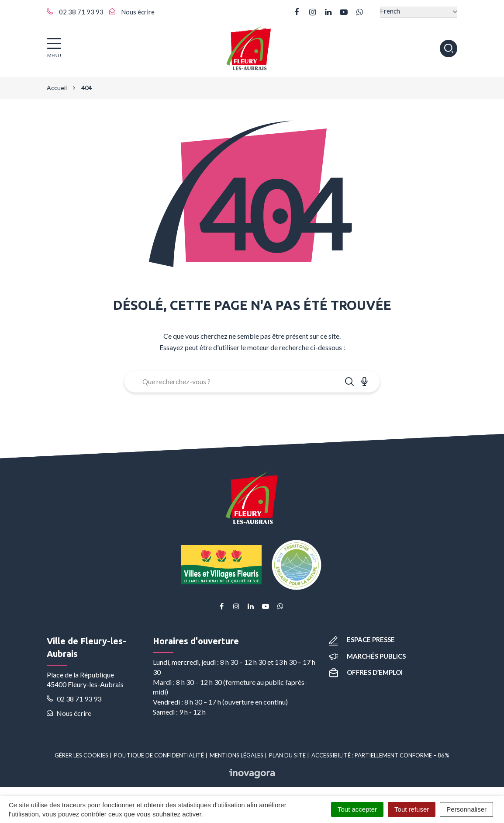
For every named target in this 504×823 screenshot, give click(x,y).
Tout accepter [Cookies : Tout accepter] (357, 809)
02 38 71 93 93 (74, 699)
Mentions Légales (236, 755)
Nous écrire (69, 713)
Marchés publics (368, 656)
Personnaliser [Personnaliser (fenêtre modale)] (466, 809)
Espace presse (362, 639)
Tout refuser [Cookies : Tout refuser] (412, 809)
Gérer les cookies (81, 755)
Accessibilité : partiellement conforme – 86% (380, 755)
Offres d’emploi (366, 672)
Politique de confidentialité (159, 755)
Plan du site (287, 755)
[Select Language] (419, 12)
